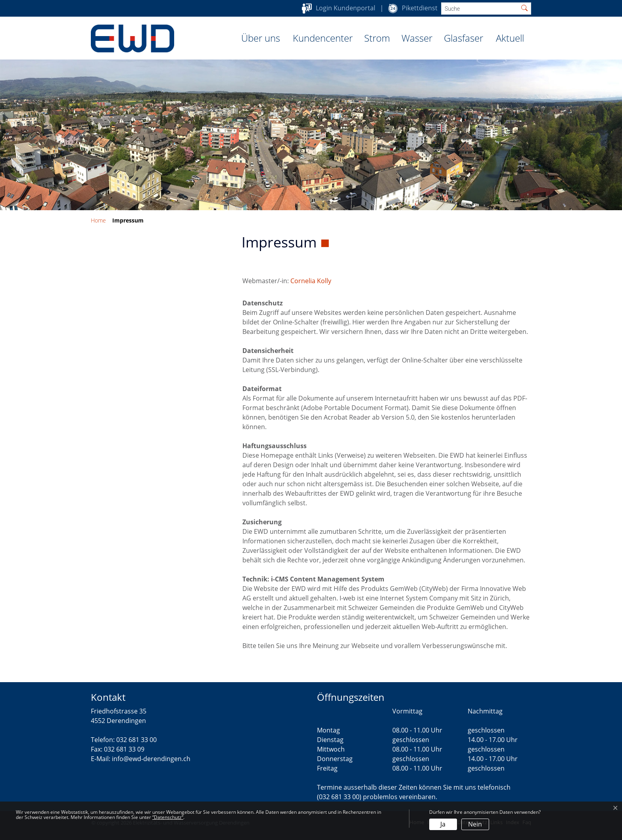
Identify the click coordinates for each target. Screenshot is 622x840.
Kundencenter (323, 38)
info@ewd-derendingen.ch (151, 759)
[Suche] (480, 9)
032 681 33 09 (124, 749)
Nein (475, 824)
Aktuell (510, 38)
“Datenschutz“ (168, 817)
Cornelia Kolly (311, 281)
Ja (443, 824)
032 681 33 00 (136, 740)
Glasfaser (464, 38)
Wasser (417, 38)
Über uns (261, 38)
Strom (377, 38)
